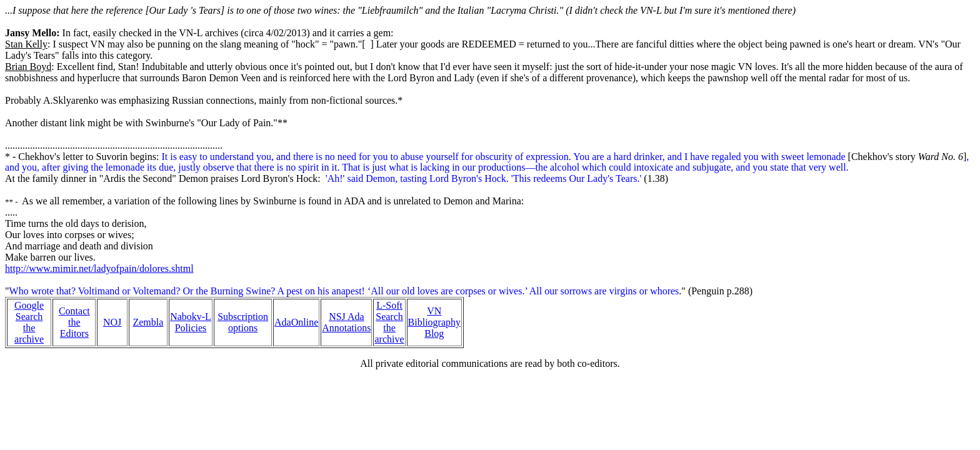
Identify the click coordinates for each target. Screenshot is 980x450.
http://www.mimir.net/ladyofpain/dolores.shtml (99, 268)
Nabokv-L (191, 317)
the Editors (74, 328)
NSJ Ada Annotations (346, 322)
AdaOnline (296, 322)
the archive (29, 333)
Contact (74, 311)
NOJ (112, 322)
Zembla (148, 322)
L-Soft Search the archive (389, 322)
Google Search (29, 311)
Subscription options (243, 322)
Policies (191, 328)
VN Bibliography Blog (434, 322)
